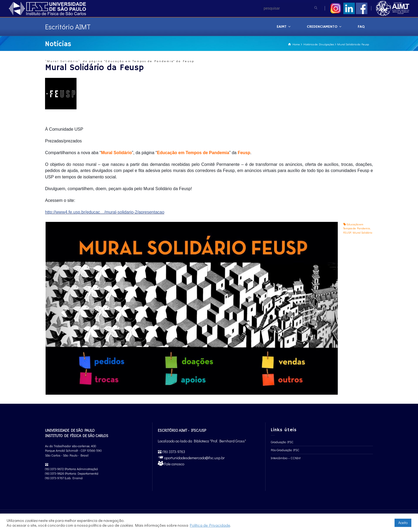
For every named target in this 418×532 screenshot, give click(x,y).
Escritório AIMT (68, 27)
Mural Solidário (362, 232)
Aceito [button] (403, 523)
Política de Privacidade (210, 525)
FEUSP (347, 232)
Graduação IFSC (282, 442)
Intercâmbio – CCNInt (286, 458)
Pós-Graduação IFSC (285, 450)
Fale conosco (174, 464)
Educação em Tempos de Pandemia (357, 226)
